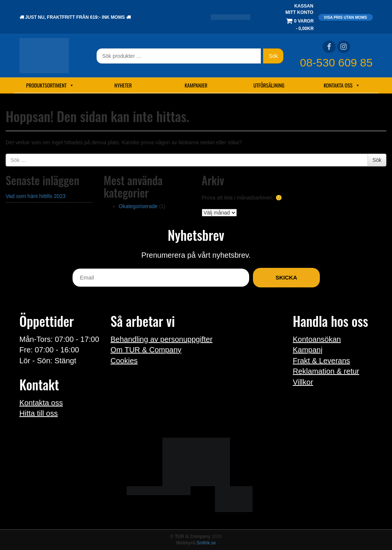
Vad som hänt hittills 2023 (36, 196)
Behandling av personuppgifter (161, 339)
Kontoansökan (317, 339)
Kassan (304, 6)
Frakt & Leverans (321, 361)
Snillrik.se (206, 543)
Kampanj (308, 350)
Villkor (303, 382)
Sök (273, 56)
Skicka (286, 277)
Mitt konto (299, 12)
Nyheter (123, 85)
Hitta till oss (39, 413)
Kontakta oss (342, 85)
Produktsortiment (50, 85)
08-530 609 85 (336, 63)
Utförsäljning (269, 85)
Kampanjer (196, 85)
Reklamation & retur (326, 371)
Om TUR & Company (146, 350)
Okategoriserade (138, 206)
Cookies (124, 361)
